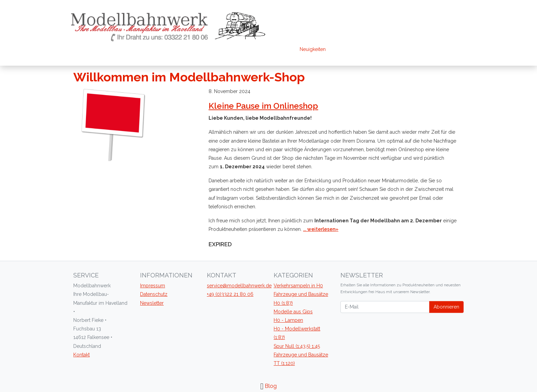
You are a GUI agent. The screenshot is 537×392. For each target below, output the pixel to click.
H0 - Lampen (288, 320)
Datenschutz (154, 294)
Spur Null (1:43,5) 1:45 (297, 346)
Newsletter (152, 303)
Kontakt (82, 355)
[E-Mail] (385, 307)
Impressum (153, 286)
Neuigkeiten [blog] (313, 49)
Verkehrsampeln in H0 (298, 286)
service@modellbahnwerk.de (239, 286)
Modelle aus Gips (293, 312)
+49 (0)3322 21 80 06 (230, 294)
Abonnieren (446, 307)
